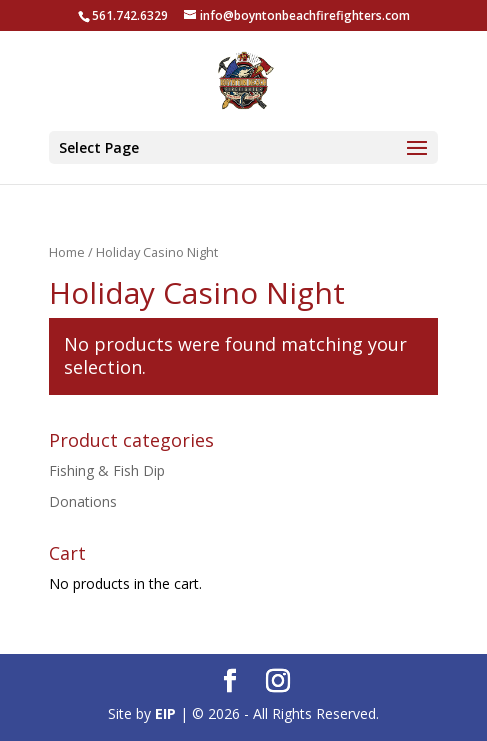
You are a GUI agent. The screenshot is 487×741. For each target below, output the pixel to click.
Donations (83, 501)
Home (67, 252)
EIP (165, 713)
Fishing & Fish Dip (107, 470)
